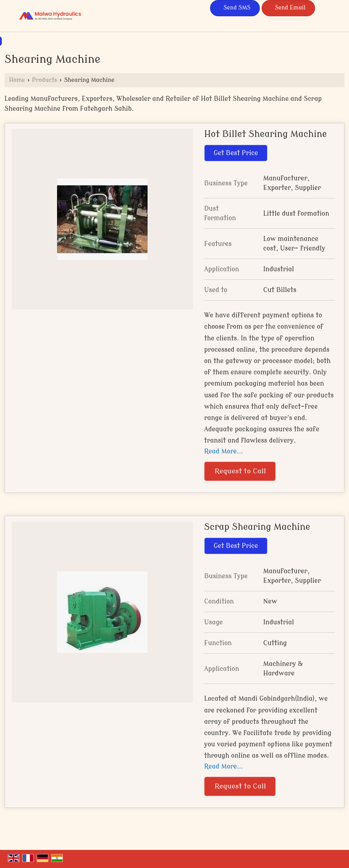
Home (17, 80)
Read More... (224, 451)
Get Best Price (236, 153)
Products (45, 80)
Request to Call (240, 471)
